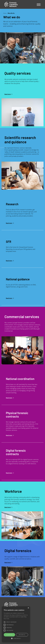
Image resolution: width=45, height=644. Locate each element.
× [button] (28, 608)
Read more (8, 94)
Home (5, 13)
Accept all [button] (9, 635)
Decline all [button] (22, 635)
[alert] (16, 624)
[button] (16, 639)
